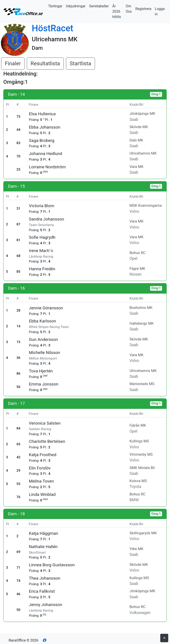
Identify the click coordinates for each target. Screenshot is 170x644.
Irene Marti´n (41, 251)
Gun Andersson (43, 339)
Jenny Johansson (46, 605)
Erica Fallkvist (42, 591)
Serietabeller (99, 6)
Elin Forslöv (40, 468)
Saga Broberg (42, 140)
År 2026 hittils (117, 11)
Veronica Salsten (45, 423)
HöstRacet (53, 28)
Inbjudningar (76, 6)
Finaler (13, 64)
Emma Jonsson (44, 384)
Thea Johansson (45, 578)
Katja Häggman (44, 533)
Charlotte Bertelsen (47, 441)
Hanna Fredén (42, 269)
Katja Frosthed (43, 455)
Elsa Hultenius (42, 114)
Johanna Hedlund (46, 154)
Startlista (80, 64)
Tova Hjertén (41, 371)
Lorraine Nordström (47, 167)
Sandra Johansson (47, 219)
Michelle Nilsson (45, 353)
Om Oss (129, 9)
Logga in (160, 11)
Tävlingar (55, 6)
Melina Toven (42, 481)
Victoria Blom (42, 206)
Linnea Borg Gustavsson (52, 565)
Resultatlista (45, 64)
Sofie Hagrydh (42, 237)
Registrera (143, 9)
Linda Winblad (42, 494)
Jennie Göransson (46, 308)
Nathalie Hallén (43, 547)
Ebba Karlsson (43, 321)
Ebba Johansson (45, 127)
